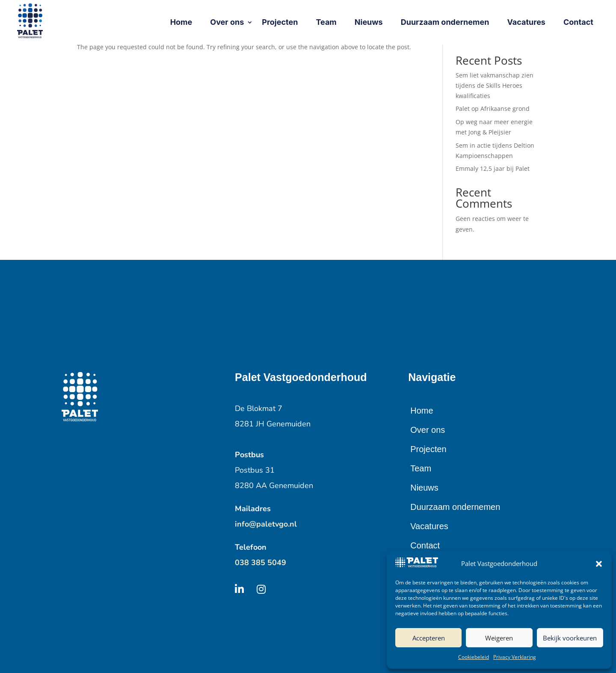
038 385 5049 (261, 563)
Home (422, 411)
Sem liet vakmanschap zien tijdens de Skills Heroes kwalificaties (495, 85)
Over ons (428, 430)
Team (421, 468)
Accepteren (429, 638)
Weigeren (499, 638)
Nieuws (424, 488)
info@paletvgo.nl (266, 524)
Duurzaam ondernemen (455, 507)
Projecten (428, 449)
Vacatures (429, 526)
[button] (599, 564)
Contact (425, 545)
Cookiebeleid (474, 657)
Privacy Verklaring (515, 657)
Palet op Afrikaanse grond (493, 109)
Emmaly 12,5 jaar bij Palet (493, 168)
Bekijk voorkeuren (570, 638)
